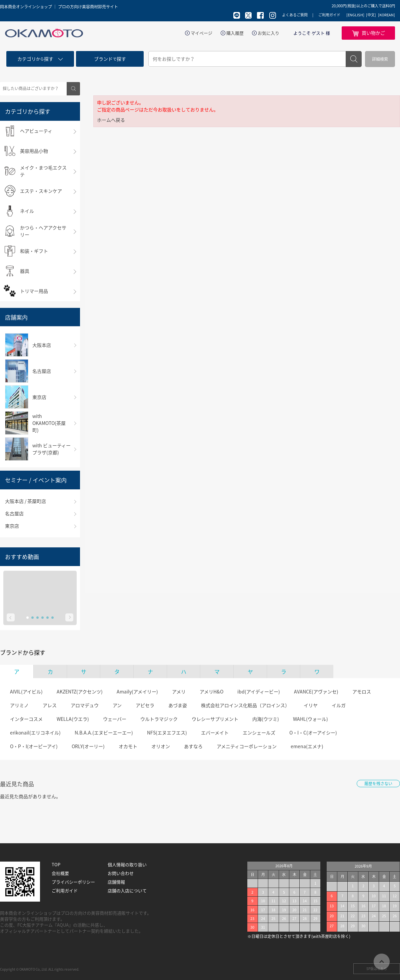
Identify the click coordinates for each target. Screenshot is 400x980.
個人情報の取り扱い (127, 865)
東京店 (12, 526)
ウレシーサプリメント (215, 719)
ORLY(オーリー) (88, 746)
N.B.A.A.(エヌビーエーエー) (104, 732)
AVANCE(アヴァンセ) (316, 691)
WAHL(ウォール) (310, 719)
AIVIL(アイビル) (26, 691)
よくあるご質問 (295, 15)
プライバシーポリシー (73, 882)
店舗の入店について (127, 891)
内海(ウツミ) (266, 719)
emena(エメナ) (307, 746)
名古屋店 (14, 513)
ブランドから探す (23, 652)
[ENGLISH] (355, 15)
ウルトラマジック (159, 719)
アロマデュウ (85, 705)
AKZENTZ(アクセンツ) (80, 691)
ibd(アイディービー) (259, 691)
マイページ (201, 33)
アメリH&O (211, 691)
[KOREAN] (386, 15)
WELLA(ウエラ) (73, 719)
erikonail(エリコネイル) (35, 732)
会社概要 (60, 873)
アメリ (179, 691)
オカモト (128, 746)
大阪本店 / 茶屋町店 (25, 501)
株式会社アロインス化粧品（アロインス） (245, 705)
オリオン (161, 746)
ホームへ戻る (111, 120)
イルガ (339, 705)
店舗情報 (116, 882)
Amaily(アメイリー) (137, 691)
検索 (354, 59)
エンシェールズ (259, 732)
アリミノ (19, 705)
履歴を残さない (378, 784)
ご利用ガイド (329, 15)
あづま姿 (178, 705)
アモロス (362, 691)
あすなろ (193, 746)
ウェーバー (115, 719)
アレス (50, 705)
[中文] (371, 15)
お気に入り (268, 33)
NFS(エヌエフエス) (167, 732)
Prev (11, 617)
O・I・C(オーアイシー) (313, 732)
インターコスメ (26, 719)
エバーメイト (215, 732)
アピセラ (145, 705)
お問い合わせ (121, 873)
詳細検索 (380, 59)
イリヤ (311, 705)
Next (69, 617)
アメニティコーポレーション (247, 746)
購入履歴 (235, 33)
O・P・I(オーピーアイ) (34, 746)
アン (117, 705)
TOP (56, 865)
